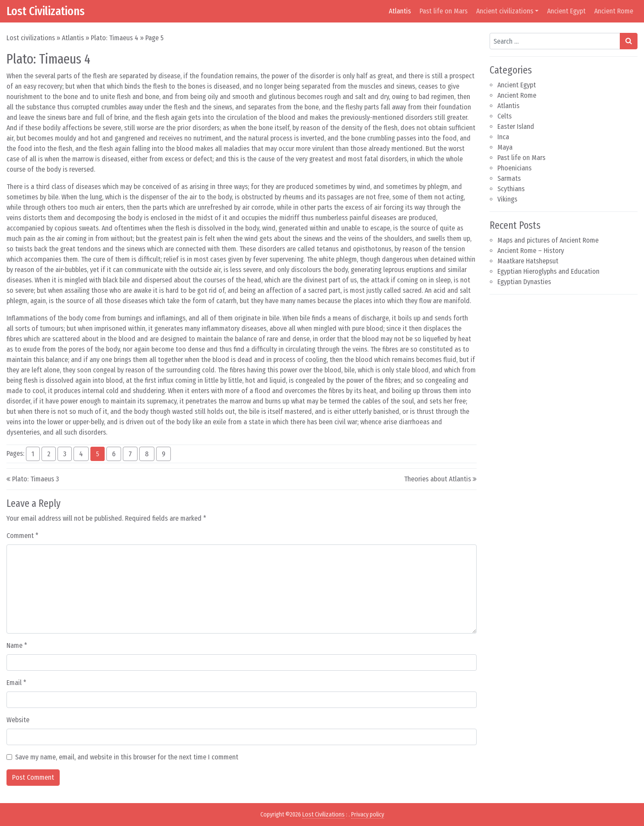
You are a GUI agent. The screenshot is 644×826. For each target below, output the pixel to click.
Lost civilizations (31, 38)
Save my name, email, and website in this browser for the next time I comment (127, 757)
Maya (505, 147)
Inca (503, 137)
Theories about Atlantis (437, 479)
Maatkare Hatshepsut (528, 261)
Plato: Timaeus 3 (35, 479)
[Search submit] (629, 41)
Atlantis (400, 11)
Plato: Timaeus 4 (115, 38)
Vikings (507, 199)
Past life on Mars (444, 11)
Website (18, 720)
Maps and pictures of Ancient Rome (548, 240)
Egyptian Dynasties (524, 282)
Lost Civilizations (46, 11)
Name (17, 645)
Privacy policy (368, 815)
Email (16, 683)
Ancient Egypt (566, 11)
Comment (22, 536)
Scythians (511, 189)
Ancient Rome (614, 11)
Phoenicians (514, 168)
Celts (505, 116)
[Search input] (555, 41)
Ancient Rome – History (531, 251)
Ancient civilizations (505, 11)
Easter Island (516, 126)
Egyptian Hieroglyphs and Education (548, 271)
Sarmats (509, 178)
